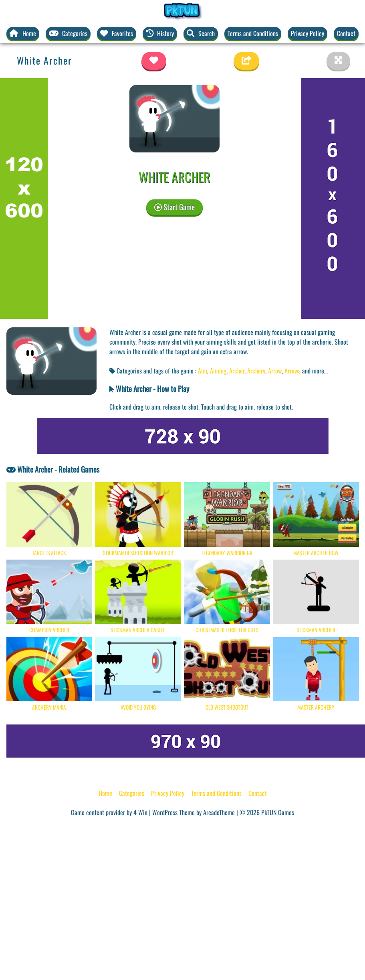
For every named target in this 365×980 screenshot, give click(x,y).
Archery (256, 371)
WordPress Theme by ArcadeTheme (194, 812)
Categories (132, 793)
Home (105, 793)
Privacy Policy (308, 33)
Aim (203, 371)
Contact (346, 33)
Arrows (292, 371)
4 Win (140, 812)
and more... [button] (315, 371)
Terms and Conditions (253, 33)
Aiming (218, 371)
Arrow (275, 371)
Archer (237, 371)
